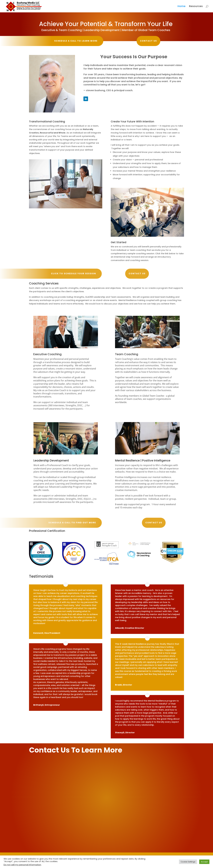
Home (181, 7)
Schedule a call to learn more (74, 41)
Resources (196, 7)
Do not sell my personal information (22, 865)
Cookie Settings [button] (188, 862)
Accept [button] (204, 862)
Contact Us (130, 41)
